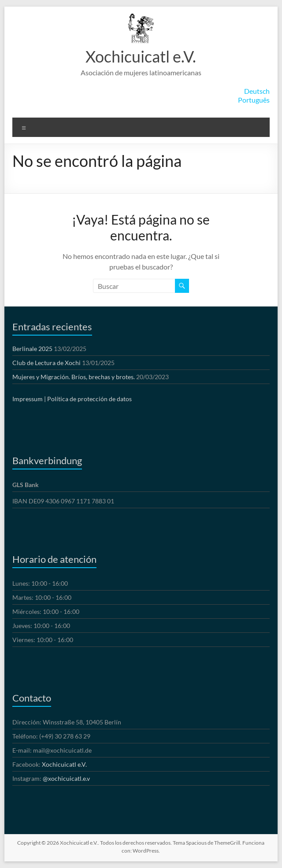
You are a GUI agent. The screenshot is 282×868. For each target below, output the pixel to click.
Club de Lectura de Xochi (46, 363)
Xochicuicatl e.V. (141, 56)
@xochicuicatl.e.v (66, 778)
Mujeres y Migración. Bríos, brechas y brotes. (74, 377)
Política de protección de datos (89, 399)
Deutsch (257, 91)
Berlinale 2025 (32, 349)
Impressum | (29, 399)
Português (254, 100)
